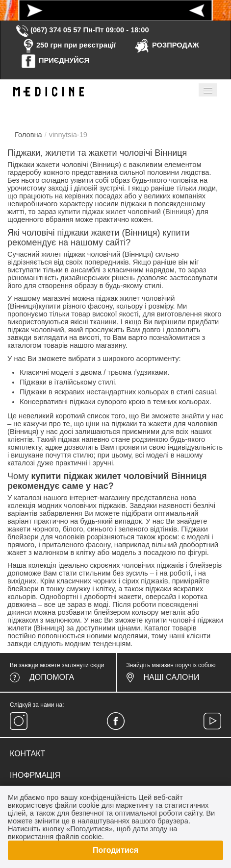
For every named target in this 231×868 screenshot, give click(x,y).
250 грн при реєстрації (68, 45)
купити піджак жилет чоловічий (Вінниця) (126, 212)
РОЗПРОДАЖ (167, 45)
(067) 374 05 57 (48, 30)
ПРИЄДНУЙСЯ (55, 60)
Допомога (52, 677)
